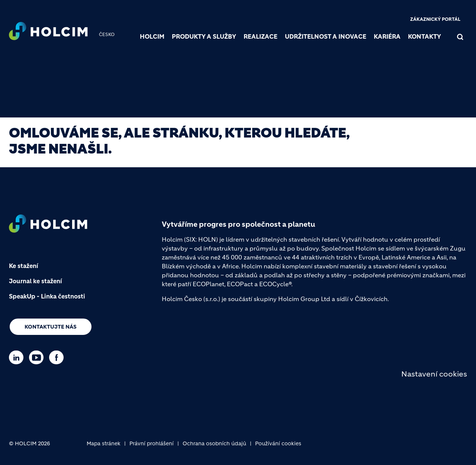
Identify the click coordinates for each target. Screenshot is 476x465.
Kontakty (424, 36)
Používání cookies (278, 443)
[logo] (48, 32)
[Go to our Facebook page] (58, 357)
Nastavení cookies (434, 374)
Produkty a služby (204, 36)
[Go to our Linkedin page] (18, 357)
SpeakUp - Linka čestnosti (47, 296)
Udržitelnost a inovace (326, 36)
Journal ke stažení (36, 281)
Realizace (260, 36)
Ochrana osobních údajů (214, 443)
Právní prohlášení (152, 443)
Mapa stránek (104, 443)
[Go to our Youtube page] (38, 357)
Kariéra (387, 36)
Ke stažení (24, 266)
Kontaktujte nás (51, 327)
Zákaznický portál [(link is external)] (435, 19)
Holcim (152, 36)
